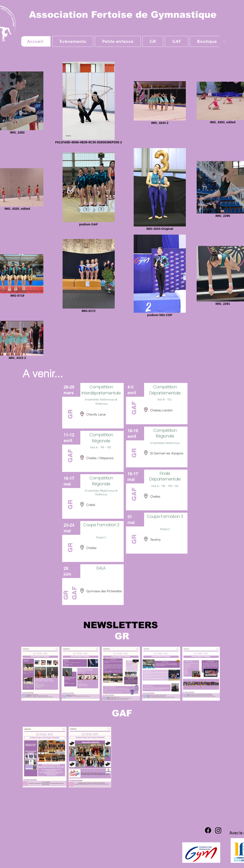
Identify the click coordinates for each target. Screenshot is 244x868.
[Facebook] (208, 830)
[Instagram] (218, 830)
